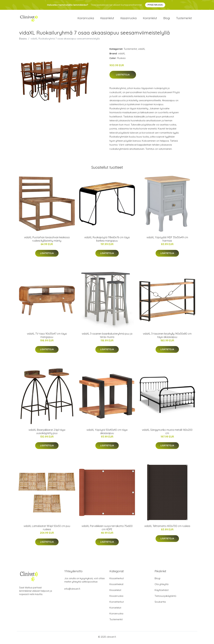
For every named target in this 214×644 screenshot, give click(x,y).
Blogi (167, 19)
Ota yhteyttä (161, 586)
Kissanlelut (107, 19)
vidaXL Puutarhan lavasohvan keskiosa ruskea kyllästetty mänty (47, 241)
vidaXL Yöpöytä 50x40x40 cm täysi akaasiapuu (107, 433)
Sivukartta (160, 604)
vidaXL (142, 50)
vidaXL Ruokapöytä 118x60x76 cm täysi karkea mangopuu (107, 241)
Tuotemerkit (184, 19)
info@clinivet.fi (72, 591)
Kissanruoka (128, 19)
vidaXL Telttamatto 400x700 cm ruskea (167, 528)
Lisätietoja (123, 76)
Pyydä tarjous (155, 5)
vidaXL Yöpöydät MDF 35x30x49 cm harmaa (167, 241)
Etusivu (23, 40)
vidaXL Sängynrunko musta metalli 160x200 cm (167, 433)
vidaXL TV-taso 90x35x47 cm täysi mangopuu (47, 337)
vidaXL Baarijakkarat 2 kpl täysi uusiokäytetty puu (47, 433)
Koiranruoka (86, 19)
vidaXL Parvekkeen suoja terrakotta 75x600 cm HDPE (107, 529)
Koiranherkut (117, 604)
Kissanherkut (117, 580)
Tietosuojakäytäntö (165, 598)
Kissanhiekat (116, 586)
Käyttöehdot (162, 592)
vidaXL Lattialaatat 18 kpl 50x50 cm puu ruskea (47, 529)
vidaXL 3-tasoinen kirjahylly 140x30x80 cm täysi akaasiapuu (167, 337)
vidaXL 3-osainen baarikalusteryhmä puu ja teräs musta (107, 337)
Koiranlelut (150, 19)
